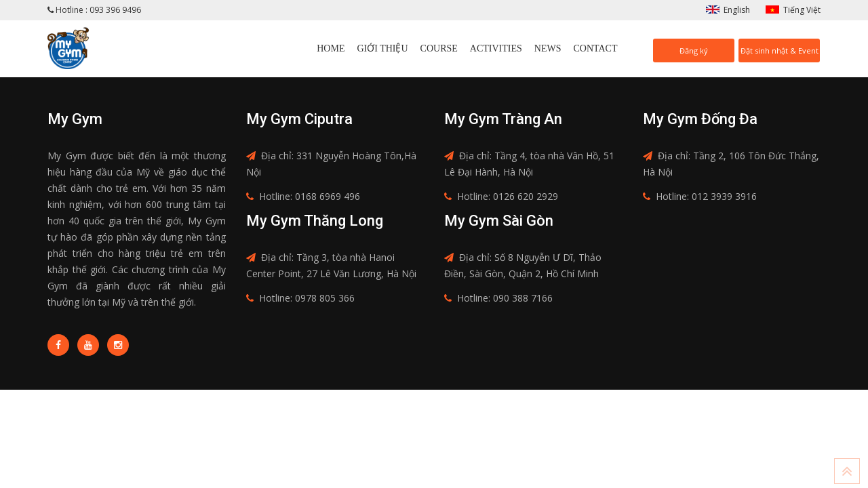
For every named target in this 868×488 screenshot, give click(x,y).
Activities (496, 48)
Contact (596, 48)
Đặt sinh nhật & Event (780, 50)
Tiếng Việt (802, 10)
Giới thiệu (382, 48)
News (548, 48)
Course (439, 48)
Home (331, 48)
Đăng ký (694, 50)
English (737, 10)
